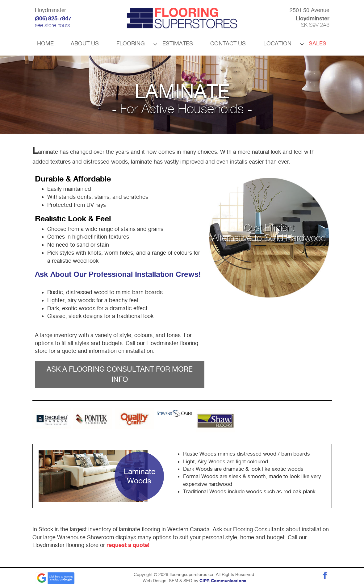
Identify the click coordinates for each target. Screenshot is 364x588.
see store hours (52, 26)
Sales (318, 43)
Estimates (178, 43)
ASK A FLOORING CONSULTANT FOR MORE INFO (120, 374)
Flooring (131, 43)
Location (277, 43)
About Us (85, 43)
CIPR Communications (223, 581)
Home (45, 43)
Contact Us (228, 43)
